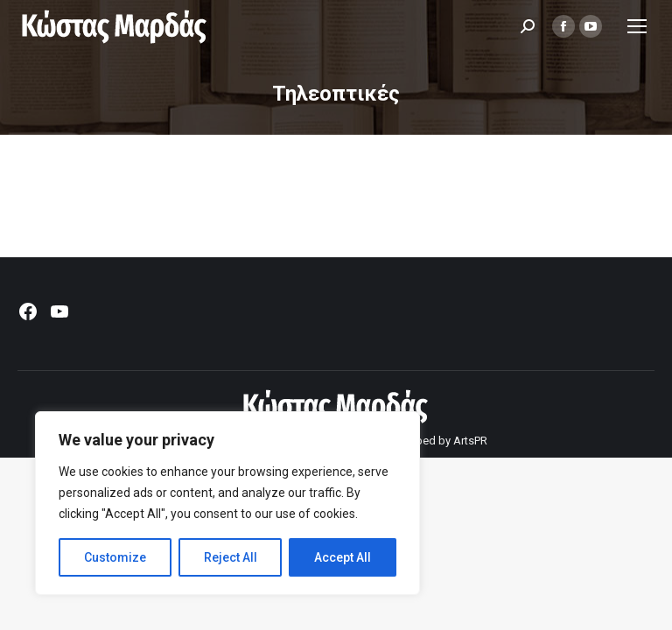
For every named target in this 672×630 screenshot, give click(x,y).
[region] (227, 503)
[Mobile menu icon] (637, 26)
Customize (115, 557)
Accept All (343, 557)
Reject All (231, 557)
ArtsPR (470, 441)
